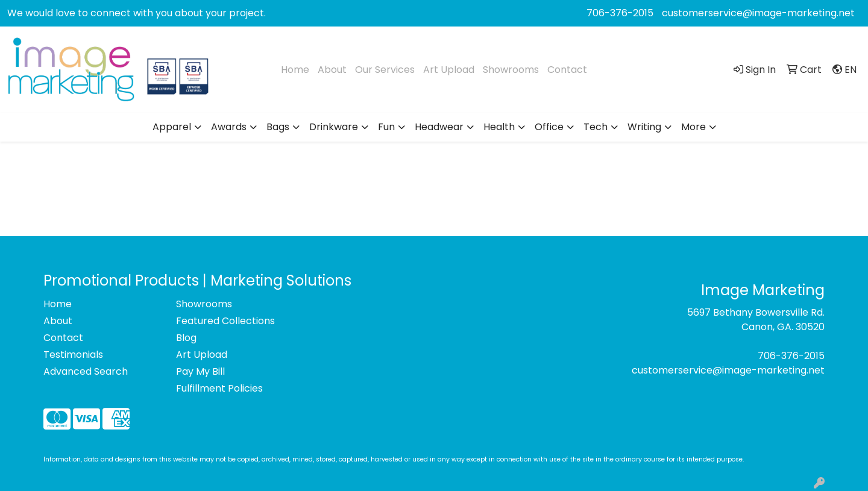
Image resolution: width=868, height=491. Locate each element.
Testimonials (73, 355)
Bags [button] (278, 127)
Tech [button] (596, 127)
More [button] (693, 127)
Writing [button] (644, 127)
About (332, 70)
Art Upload (449, 70)
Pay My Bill (200, 371)
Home (295, 70)
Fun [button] (386, 127)
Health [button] (499, 127)
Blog (186, 338)
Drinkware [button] (334, 127)
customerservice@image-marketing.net (758, 13)
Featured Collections (225, 321)
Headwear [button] (439, 127)
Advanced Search (86, 371)
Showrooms (511, 70)
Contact (567, 70)
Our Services (385, 70)
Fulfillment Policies (219, 388)
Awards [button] (229, 127)
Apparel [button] (172, 127)
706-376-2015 (620, 13)
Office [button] (549, 127)
